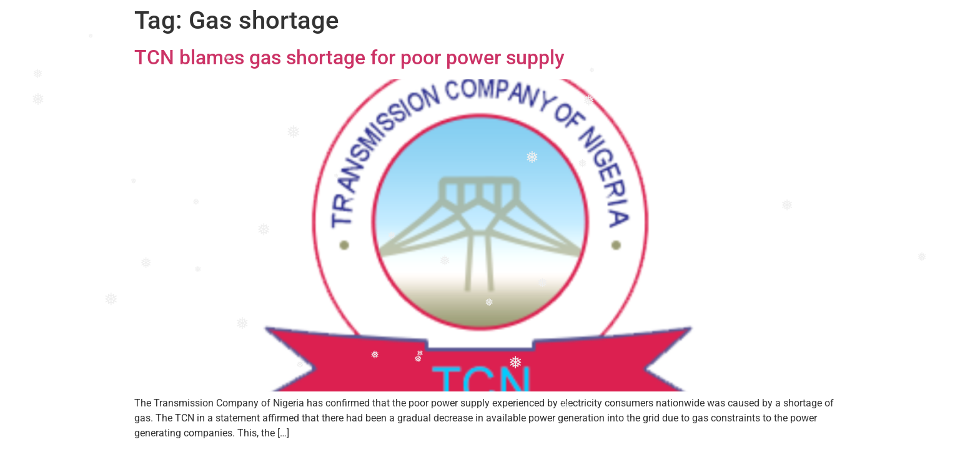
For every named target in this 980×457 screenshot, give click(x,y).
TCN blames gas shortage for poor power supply (349, 57)
